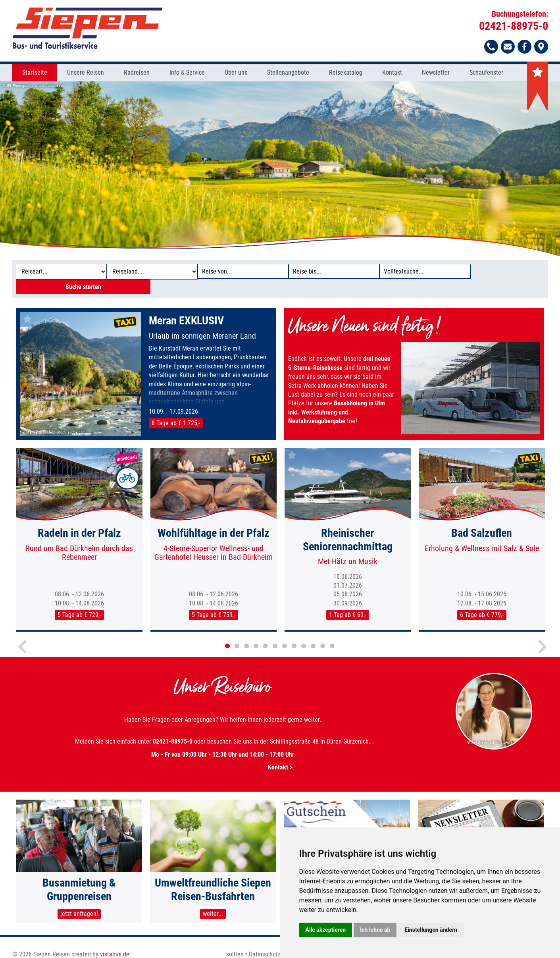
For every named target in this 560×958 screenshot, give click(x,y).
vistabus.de (115, 945)
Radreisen (137, 73)
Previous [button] (23, 640)
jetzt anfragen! (79, 905)
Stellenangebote (288, 73)
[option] (280, 169)
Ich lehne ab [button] (375, 930)
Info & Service (187, 73)
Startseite (35, 73)
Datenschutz (265, 945)
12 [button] (332, 632)
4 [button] (256, 632)
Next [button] (542, 640)
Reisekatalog (346, 73)
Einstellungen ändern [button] (431, 930)
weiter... (213, 905)
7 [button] (285, 632)
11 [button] (323, 632)
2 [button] (237, 632)
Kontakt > (223, 753)
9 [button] (304, 632)
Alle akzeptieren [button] (326, 930)
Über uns (236, 73)
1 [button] (227, 632)
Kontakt (392, 73)
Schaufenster (486, 73)
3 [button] (246, 632)
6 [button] (275, 632)
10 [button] (313, 632)
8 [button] (294, 632)
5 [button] (266, 632)
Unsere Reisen (86, 73)
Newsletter (436, 73)
